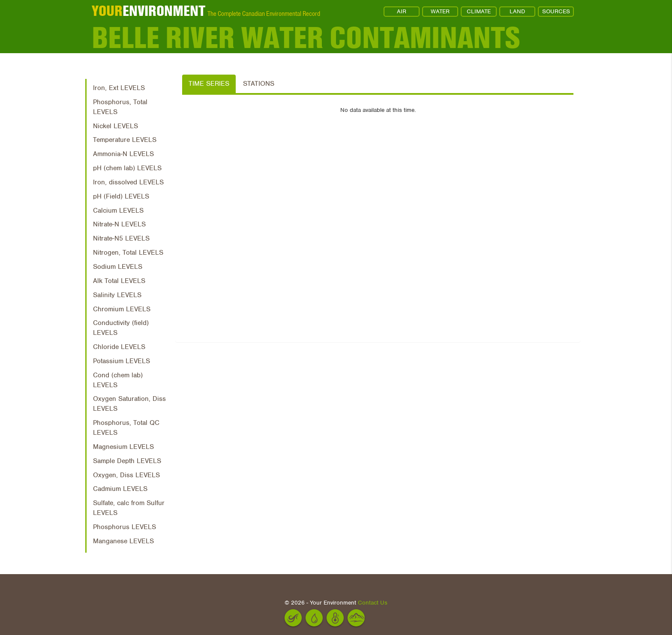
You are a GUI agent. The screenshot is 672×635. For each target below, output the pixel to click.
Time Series (209, 84)
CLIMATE (479, 11)
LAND (517, 11)
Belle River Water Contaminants (306, 37)
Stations (259, 84)
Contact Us (373, 603)
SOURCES (556, 11)
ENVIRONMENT (148, 11)
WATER (440, 11)
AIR (402, 11)
